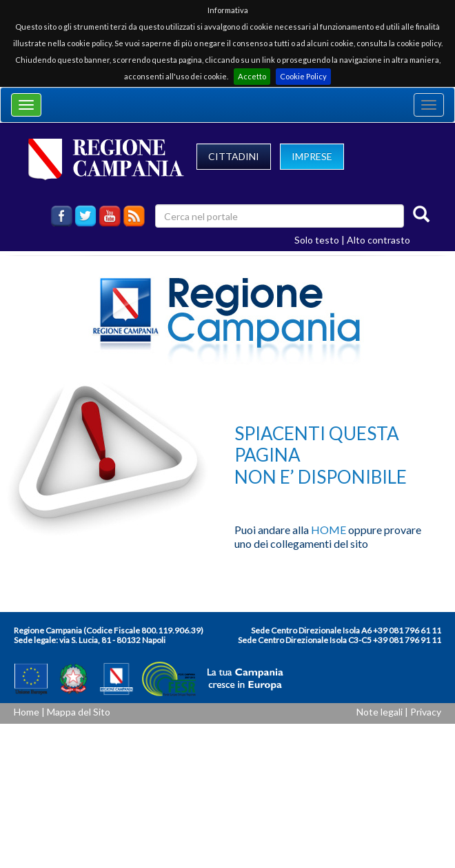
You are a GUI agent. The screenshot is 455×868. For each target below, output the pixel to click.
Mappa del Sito (79, 712)
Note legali (380, 712)
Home (27, 712)
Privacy (426, 712)
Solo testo (317, 240)
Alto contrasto (378, 240)
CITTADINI (234, 156)
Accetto (252, 76)
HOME (328, 530)
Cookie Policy (303, 76)
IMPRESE (312, 156)
